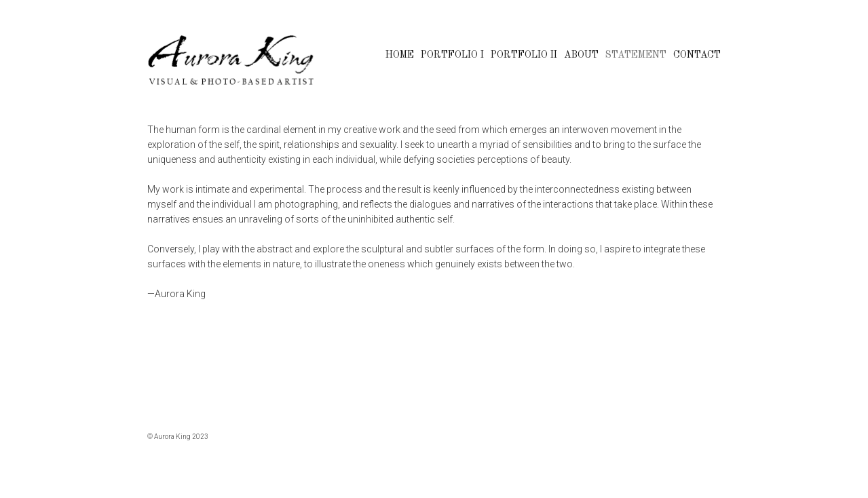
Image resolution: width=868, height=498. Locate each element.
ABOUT (581, 55)
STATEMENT (636, 55)
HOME (400, 55)
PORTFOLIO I (452, 55)
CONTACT (697, 55)
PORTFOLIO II (524, 55)
